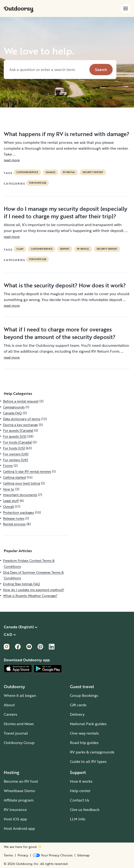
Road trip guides (84, 743)
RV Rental (69, 172)
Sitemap (83, 855)
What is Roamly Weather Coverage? (30, 596)
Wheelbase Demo (19, 791)
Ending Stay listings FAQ (21, 584)
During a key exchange (20, 425)
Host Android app (19, 828)
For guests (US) (15, 436)
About (9, 705)
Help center (80, 791)
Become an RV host (21, 781)
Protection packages (19, 512)
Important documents (20, 495)
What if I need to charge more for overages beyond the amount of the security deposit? (60, 333)
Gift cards (78, 705)
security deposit (93, 172)
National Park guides (88, 724)
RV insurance (15, 810)
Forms (8, 465)
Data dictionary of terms (22, 419)
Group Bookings (84, 695)
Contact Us (80, 800)
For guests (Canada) (18, 430)
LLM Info (78, 819)
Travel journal (16, 733)
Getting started (14, 477)
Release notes (14, 518)
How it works (81, 781)
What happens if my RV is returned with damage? (67, 134)
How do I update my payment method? (34, 590)
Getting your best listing (21, 483)
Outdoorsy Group (19, 743)
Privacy (23, 855)
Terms (8, 855)
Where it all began (20, 695)
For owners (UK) (16, 454)
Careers (10, 714)
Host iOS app (15, 819)
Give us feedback (85, 810)
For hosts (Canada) (17, 442)
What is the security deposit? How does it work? (65, 285)
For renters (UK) (15, 460)
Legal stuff (11, 501)
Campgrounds (14, 407)
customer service (27, 172)
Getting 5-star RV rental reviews (27, 471)
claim (20, 249)
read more (12, 160)
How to (9, 489)
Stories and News (19, 724)
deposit (65, 249)
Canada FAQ (12, 413)
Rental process (14, 524)
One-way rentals (84, 733)
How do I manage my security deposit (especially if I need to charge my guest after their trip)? (65, 212)
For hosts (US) (38, 183)
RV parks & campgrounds (92, 752)
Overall (8, 506)
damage (51, 172)
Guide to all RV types (88, 761)
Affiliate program (19, 800)
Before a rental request (21, 401)
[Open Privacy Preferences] (53, 855)
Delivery (77, 714)
